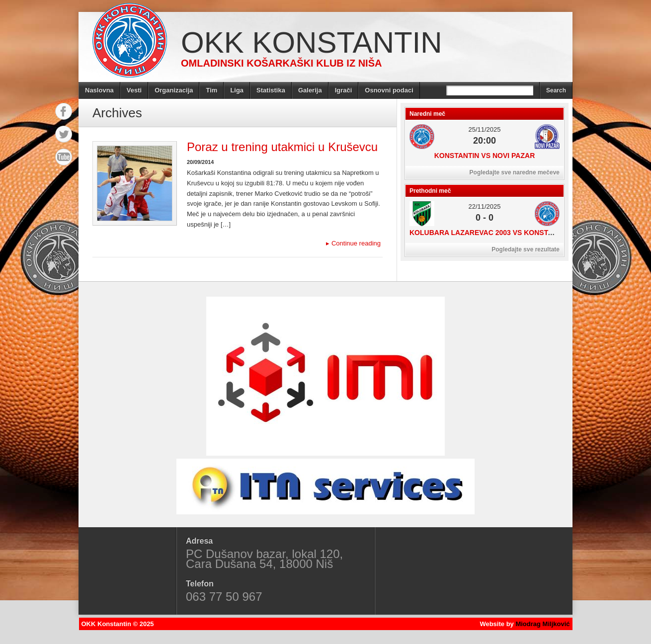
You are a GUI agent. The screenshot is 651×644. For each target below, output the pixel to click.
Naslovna (99, 90)
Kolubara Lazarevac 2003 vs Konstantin (489, 233)
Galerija (310, 90)
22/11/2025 (484, 206)
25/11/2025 (484, 129)
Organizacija (174, 90)
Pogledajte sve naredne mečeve (515, 172)
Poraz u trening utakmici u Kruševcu (282, 147)
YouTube (64, 157)
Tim (211, 90)
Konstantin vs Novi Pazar (485, 156)
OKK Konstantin (312, 42)
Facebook (64, 111)
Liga (237, 90)
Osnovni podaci (389, 90)
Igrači (344, 90)
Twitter (64, 134)
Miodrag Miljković (542, 624)
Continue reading (353, 243)
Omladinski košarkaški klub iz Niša (281, 63)
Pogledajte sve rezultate (526, 249)
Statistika (271, 90)
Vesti (134, 90)
